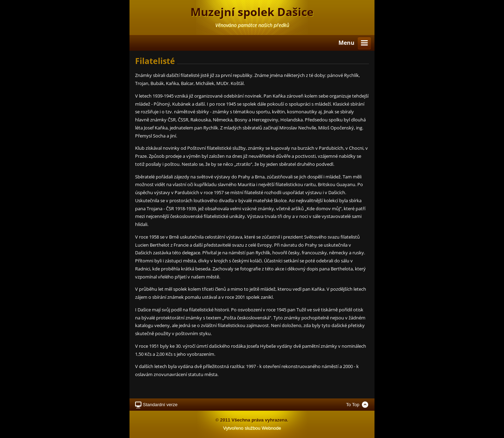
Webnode (271, 428)
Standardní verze (160, 405)
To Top (353, 405)
